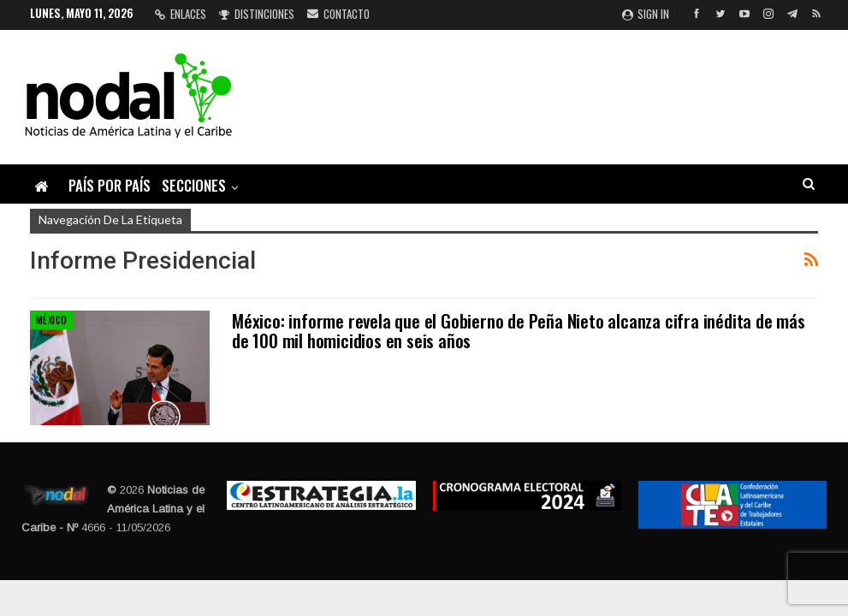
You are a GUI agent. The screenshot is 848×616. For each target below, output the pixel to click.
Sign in (646, 14)
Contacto (338, 14)
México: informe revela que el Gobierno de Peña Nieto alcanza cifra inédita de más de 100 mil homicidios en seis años (519, 330)
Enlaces (181, 14)
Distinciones (257, 14)
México (51, 320)
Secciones (194, 185)
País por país (110, 185)
